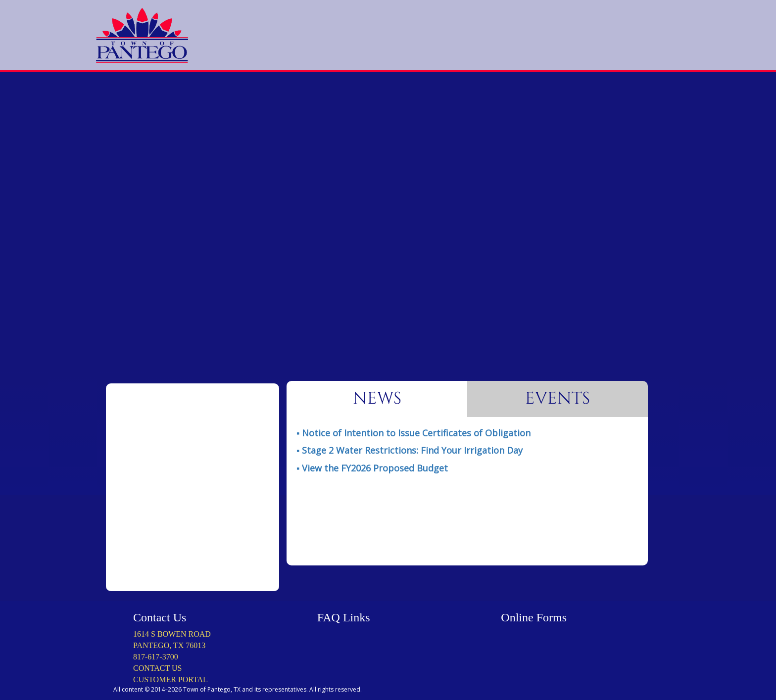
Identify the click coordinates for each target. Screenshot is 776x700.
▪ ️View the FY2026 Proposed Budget (372, 468)
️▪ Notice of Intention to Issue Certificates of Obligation (413, 433)
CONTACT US (157, 668)
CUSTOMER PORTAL (170, 679)
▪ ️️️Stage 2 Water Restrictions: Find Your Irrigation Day (410, 450)
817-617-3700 (156, 657)
